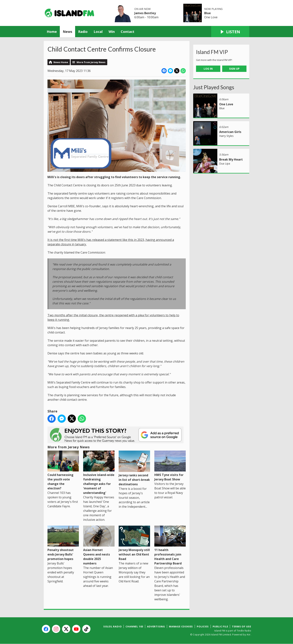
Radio (83, 32)
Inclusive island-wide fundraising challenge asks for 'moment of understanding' (99, 473)
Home (52, 32)
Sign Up (234, 69)
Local (98, 32)
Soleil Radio (113, 626)
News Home (61, 62)
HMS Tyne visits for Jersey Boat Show (170, 466)
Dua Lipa (225, 163)
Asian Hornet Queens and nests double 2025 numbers (99, 546)
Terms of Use (242, 626)
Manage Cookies (181, 626)
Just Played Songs (214, 87)
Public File (220, 626)
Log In (208, 69)
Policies (203, 626)
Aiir (249, 635)
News (67, 32)
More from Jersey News (91, 62)
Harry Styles (226, 136)
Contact (128, 32)
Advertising (156, 626)
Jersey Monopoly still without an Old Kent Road (134, 543)
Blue (208, 13)
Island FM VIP (212, 52)
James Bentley (145, 13)
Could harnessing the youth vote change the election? (63, 470)
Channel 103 (134, 626)
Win (112, 32)
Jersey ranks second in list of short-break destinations (134, 468)
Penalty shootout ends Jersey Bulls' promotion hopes (63, 543)
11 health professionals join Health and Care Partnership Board (170, 546)
